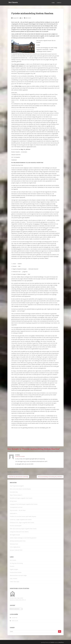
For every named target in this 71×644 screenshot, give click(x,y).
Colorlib (52, 642)
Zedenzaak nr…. (14, 513)
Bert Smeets (13, 3)
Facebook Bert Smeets (16, 572)
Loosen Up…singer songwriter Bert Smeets (21, 520)
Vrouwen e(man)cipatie (16, 526)
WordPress (61, 642)
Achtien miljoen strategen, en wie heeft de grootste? (23, 538)
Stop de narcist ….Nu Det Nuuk (18, 510)
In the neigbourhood (15, 547)
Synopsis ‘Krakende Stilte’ (16, 550)
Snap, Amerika (13, 579)
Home (53, 3)
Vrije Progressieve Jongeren (17, 486)
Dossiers (12, 566)
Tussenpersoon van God (16, 507)
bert (22, 18)
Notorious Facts (14, 544)
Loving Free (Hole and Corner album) (19, 532)
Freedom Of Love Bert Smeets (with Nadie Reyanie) (23, 516)
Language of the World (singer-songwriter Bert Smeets (24, 504)
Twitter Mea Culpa (14, 582)
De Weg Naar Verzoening (16, 563)
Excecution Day (14, 492)
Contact (59, 3)
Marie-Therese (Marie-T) (16, 495)
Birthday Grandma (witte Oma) (18, 541)
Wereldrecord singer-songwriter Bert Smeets (21, 498)
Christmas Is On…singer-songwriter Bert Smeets (22, 523)
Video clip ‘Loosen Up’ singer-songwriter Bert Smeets (23, 529)
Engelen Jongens (14, 569)
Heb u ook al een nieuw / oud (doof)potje (20, 489)
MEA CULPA (28, 18)
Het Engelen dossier (15, 535)
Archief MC (15, 618)
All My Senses (13, 501)
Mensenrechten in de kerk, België (18, 575)
